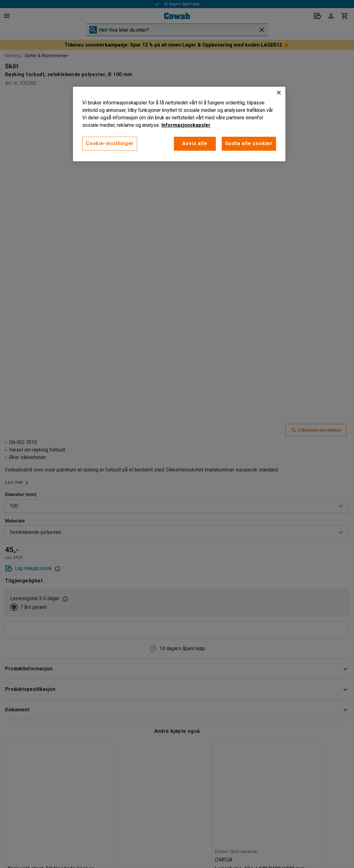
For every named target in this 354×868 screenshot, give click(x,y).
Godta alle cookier (249, 143)
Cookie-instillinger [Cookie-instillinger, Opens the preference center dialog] (110, 143)
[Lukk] (279, 93)
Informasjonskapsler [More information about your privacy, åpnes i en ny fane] (186, 125)
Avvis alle (195, 143)
